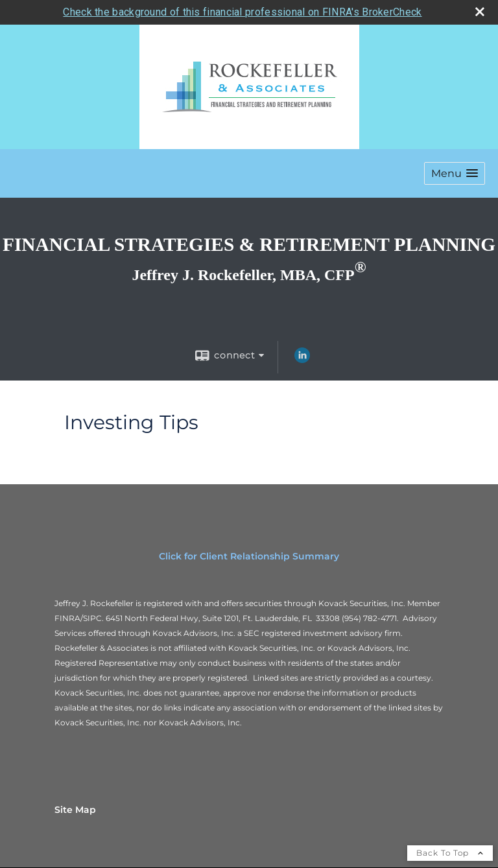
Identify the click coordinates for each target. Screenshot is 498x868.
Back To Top (450, 851)
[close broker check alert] (480, 10)
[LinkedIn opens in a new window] (302, 358)
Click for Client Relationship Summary (249, 555)
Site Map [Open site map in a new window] (75, 808)
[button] (455, 172)
